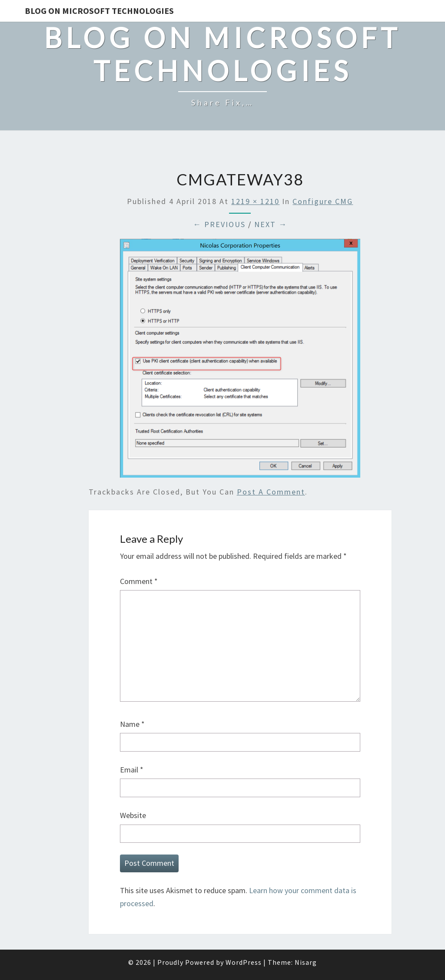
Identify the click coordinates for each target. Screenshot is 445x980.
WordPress (244, 962)
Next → (271, 224)
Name (132, 724)
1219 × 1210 (255, 201)
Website (133, 815)
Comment (139, 581)
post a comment (271, 492)
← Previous (219, 224)
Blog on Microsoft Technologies (99, 11)
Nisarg (306, 962)
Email (132, 770)
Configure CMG (323, 201)
